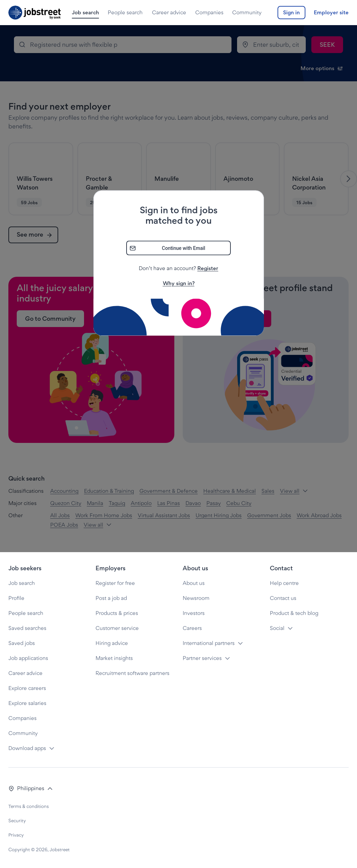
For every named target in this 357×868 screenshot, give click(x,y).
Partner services (202, 658)
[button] (31, 789)
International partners (209, 643)
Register (208, 268)
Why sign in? (179, 283)
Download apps (27, 748)
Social (277, 628)
